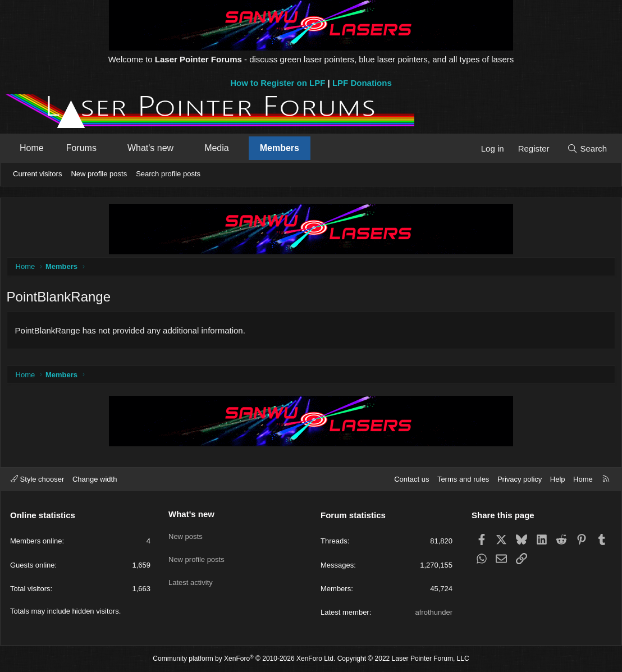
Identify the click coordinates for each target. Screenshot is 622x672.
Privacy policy (520, 479)
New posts (186, 534)
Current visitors (37, 174)
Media (217, 148)
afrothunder (434, 612)
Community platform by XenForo (244, 659)
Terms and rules (463, 479)
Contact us (411, 479)
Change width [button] (95, 479)
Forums (81, 148)
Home (32, 148)
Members (280, 148)
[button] (107, 148)
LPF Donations (362, 83)
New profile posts (99, 174)
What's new (150, 148)
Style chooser (37, 479)
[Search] (587, 148)
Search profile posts (168, 174)
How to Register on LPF (278, 83)
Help (558, 479)
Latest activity (191, 574)
